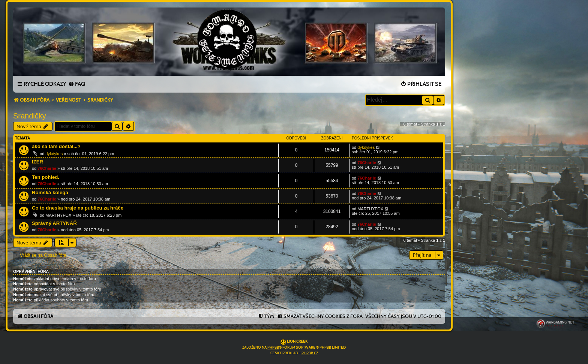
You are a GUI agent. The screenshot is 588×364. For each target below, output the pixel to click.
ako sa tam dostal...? (56, 146)
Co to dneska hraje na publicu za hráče (78, 208)
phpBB (273, 348)
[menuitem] (77, 84)
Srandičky (30, 116)
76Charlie (47, 168)
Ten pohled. (46, 177)
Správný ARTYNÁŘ (54, 223)
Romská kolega (50, 192)
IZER (37, 162)
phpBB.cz (310, 353)
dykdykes (54, 154)
